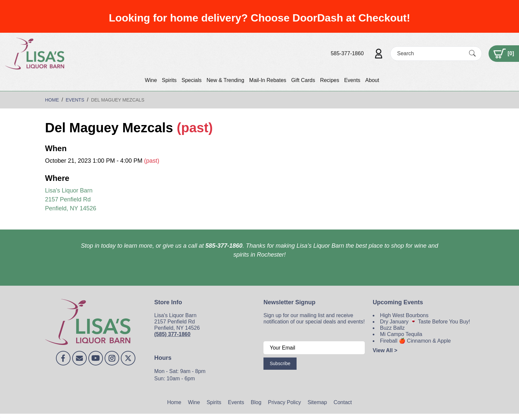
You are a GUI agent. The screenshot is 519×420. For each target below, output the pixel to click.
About (372, 80)
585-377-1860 (347, 53)
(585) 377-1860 (172, 334)
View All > (385, 350)
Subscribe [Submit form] (280, 363)
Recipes (330, 80)
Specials (191, 80)
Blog (256, 402)
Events (352, 80)
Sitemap (317, 402)
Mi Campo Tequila (401, 334)
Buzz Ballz (392, 328)
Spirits (169, 80)
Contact (343, 402)
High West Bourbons (404, 315)
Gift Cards (303, 80)
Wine (151, 80)
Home (174, 402)
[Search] (430, 53)
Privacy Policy (285, 402)
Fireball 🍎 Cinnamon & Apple (415, 341)
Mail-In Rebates (268, 80)
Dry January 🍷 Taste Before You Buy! (425, 322)
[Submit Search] (472, 54)
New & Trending (225, 80)
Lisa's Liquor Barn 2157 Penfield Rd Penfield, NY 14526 (71, 199)
